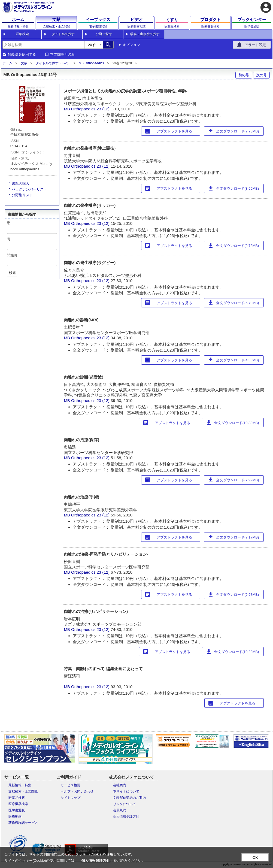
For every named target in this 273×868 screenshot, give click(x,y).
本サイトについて (126, 791)
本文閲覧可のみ (63, 55)
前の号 (244, 75)
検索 (13, 273)
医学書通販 (17, 810)
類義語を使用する (22, 55)
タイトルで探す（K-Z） (53, 63)
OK (255, 858)
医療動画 (15, 816)
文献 (24, 63)
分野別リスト (22, 195)
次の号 (261, 75)
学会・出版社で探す (145, 34)
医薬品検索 (17, 798)
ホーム (7, 63)
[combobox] (43, 45)
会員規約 (120, 810)
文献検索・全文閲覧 (23, 791)
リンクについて (125, 804)
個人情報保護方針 (126, 816)
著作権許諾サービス (23, 823)
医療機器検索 (18, 804)
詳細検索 (22, 34)
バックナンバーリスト (29, 189)
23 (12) (104, 109)
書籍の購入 (21, 184)
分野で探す (104, 34)
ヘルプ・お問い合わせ (77, 791)
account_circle (266, 7)
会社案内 (120, 785)
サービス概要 (71, 785)
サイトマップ (71, 798)
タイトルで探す (63, 34)
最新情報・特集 (20, 785)
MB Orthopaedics (91, 63)
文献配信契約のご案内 (129, 798)
